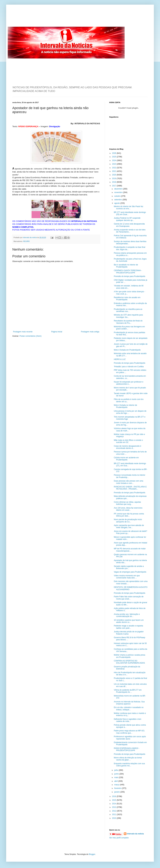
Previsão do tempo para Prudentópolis (130, 276)
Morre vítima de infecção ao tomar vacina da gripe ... (128, 759)
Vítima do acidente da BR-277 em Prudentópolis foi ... (128, 691)
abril (116, 781)
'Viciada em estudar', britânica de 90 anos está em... (129, 287)
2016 (114, 796)
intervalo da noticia (30, 237)
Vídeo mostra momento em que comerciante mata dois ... (127, 577)
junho (117, 774)
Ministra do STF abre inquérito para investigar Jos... (128, 316)
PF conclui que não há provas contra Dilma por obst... (129, 515)
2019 (114, 179)
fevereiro (118, 788)
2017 (114, 186)
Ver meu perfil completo (119, 838)
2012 (114, 811)
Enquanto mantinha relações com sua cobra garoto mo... (129, 765)
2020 (114, 175)
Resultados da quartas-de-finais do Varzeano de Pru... (128, 322)
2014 (114, 804)
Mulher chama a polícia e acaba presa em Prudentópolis (129, 656)
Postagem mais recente (23, 332)
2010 (114, 818)
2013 (114, 807)
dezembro (119, 189)
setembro (118, 200)
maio (117, 777)
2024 (114, 160)
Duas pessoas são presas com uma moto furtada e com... (129, 482)
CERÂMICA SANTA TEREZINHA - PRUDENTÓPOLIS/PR (128, 272)
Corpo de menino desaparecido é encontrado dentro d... (127, 447)
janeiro (117, 792)
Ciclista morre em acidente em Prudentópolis (126, 459)
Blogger (92, 854)
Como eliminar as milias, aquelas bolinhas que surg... (127, 503)
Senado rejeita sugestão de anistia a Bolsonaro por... (129, 567)
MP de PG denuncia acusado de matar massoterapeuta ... (130, 550)
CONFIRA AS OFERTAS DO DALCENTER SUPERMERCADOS (129, 662)
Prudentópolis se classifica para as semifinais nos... (128, 310)
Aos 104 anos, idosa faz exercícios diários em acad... (128, 509)
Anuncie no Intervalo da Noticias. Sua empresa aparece (129, 703)
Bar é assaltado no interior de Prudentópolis (126, 266)
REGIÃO (26, 241)
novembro (119, 192)
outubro (118, 196)
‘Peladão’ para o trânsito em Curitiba (129, 367)
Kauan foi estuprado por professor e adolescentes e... (129, 383)
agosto (117, 203)
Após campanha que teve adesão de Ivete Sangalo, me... (129, 526)
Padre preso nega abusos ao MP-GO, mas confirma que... (129, 732)
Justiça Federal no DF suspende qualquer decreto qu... (127, 219)
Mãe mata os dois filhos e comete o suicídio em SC (128, 441)
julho (117, 770)
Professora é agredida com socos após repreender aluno (130, 738)
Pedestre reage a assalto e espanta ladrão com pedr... (128, 627)
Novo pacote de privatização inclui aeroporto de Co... (128, 521)
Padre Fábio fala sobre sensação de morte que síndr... (129, 598)
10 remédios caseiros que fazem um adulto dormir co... (129, 621)
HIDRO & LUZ (120, 359)
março (117, 785)
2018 (114, 182)
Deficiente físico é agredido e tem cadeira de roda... (128, 720)
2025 (114, 157)
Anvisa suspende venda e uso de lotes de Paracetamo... (130, 231)
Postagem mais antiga (90, 332)
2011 (114, 814)
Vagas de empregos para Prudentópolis (130, 572)
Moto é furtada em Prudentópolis (127, 350)
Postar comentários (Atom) (31, 336)
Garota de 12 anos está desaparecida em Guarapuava (129, 225)
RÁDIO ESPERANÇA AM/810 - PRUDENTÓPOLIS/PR (127, 749)
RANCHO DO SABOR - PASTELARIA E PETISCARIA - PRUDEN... (130, 488)
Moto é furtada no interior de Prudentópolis (125, 406)
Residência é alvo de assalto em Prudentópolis (127, 299)
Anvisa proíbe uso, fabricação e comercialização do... (127, 615)
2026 (114, 153)
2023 (114, 164)
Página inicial (57, 332)
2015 (114, 800)
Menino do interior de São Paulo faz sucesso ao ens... (129, 208)
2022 (114, 168)
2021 (114, 171)
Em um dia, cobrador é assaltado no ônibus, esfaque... (129, 708)
